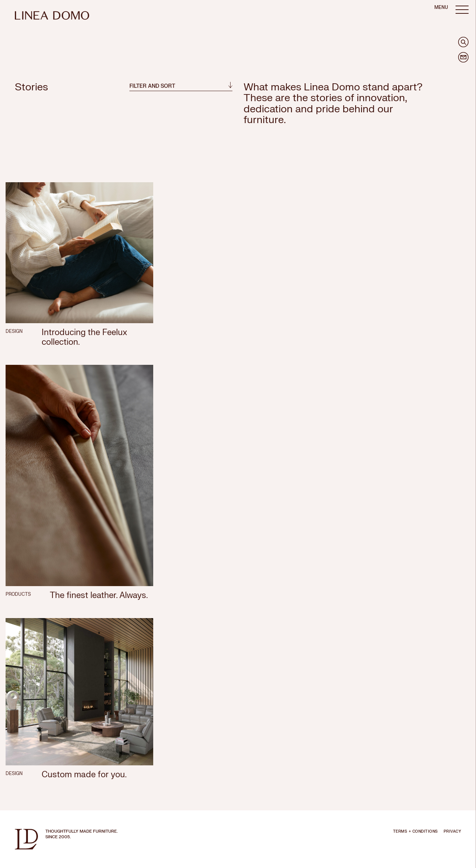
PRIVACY (453, 831)
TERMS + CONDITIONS (416, 831)
